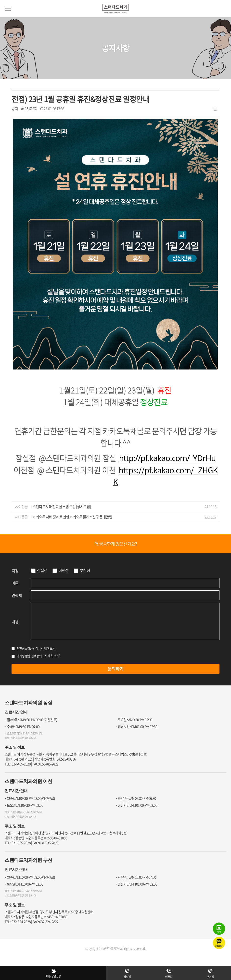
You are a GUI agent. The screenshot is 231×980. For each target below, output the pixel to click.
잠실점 (42, 570)
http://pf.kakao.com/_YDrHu (167, 458)
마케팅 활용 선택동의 (29, 656)
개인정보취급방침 (27, 648)
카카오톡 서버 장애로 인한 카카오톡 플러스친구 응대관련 (72, 517)
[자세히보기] (48, 648)
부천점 (85, 570)
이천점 (64, 570)
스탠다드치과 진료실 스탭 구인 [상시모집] (62, 507)
